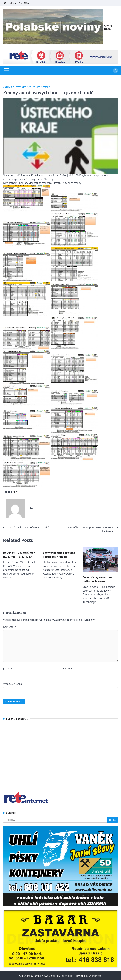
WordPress (95, 976)
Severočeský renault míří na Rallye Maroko (99, 579)
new (15, 492)
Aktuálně (8, 87)
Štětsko (46, 87)
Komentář (10, 627)
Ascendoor (67, 976)
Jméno (8, 669)
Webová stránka (13, 684)
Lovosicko (20, 87)
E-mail (67, 669)
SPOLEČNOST (34, 87)
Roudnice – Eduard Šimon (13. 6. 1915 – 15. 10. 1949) (19, 555)
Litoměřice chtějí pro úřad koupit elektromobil (59, 555)
